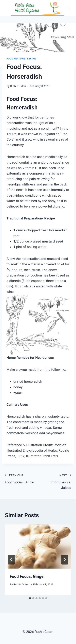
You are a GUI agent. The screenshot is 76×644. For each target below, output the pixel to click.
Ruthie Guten (18, 86)
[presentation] (38, 547)
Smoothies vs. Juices (56, 481)
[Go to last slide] (11, 560)
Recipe (31, 59)
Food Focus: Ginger (20, 478)
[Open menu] (67, 8)
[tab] (30, 598)
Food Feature (16, 59)
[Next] (65, 560)
